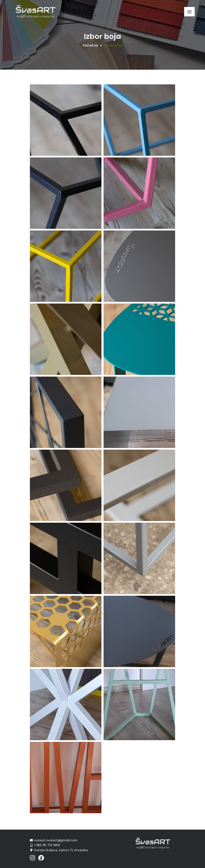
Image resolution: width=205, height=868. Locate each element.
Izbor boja (113, 45)
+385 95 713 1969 (47, 845)
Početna (91, 45)
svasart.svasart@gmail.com (56, 840)
